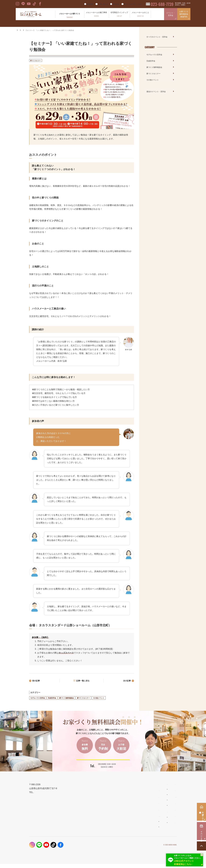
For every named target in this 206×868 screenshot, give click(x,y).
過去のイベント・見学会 (156, 91)
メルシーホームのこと (130, 818)
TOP (91, 790)
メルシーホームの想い (99, 797)
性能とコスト (95, 810)
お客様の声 (94, 833)
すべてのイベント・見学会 (157, 37)
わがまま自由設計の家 (129, 796)
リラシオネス (126, 807)
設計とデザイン (96, 803)
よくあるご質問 (127, 824)
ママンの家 (125, 812)
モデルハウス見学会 (38, 699)
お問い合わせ (103, 4)
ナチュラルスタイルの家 (130, 801)
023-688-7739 (162, 4)
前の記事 (37, 681)
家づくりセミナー (47, 30)
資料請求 (116, 4)
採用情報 (151, 829)
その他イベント (99, 699)
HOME (18, 30)
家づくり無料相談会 (67, 699)
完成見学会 (52, 699)
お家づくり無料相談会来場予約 (184, 14)
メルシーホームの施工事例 (101, 823)
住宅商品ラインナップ (130, 790)
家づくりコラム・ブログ (133, 4)
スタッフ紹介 (126, 829)
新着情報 (90, 4)
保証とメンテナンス (98, 816)
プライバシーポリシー (150, 851)
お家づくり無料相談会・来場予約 (162, 803)
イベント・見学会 (171, 14)
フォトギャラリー (97, 828)
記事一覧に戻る (83, 681)
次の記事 (126, 681)
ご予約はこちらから (101, 762)
